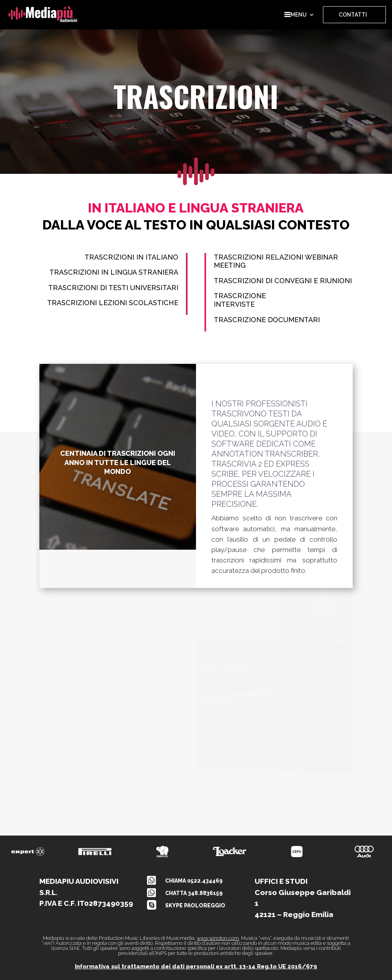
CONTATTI (353, 15)
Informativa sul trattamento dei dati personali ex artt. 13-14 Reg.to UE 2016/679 (196, 966)
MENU (296, 15)
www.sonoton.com (218, 938)
